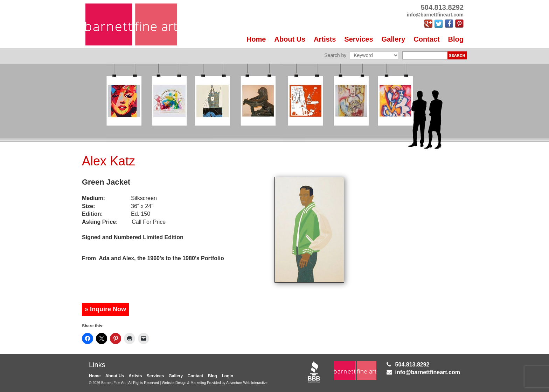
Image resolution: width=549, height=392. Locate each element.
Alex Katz (109, 161)
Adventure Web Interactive (247, 383)
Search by (335, 55)
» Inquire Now (105, 309)
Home (256, 39)
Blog (456, 39)
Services (359, 39)
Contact (426, 39)
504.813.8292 (412, 365)
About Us (290, 39)
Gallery (394, 39)
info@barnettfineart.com (428, 372)
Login (228, 376)
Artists (325, 39)
